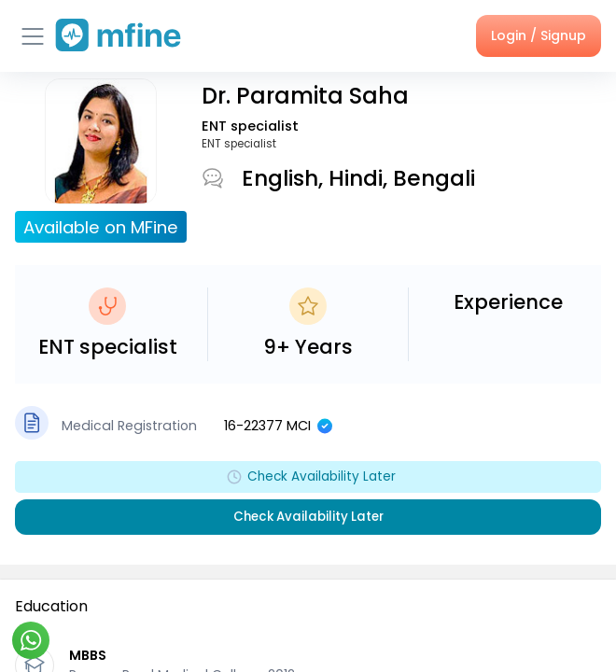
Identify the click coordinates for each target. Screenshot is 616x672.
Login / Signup (539, 35)
